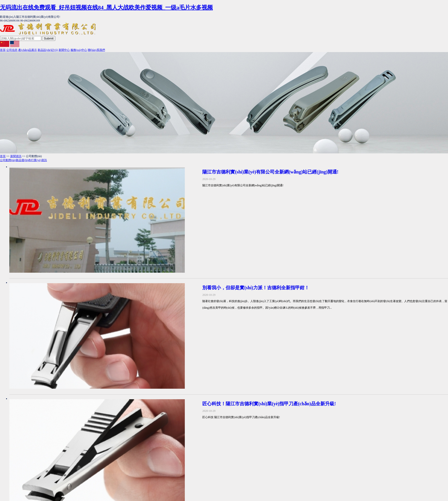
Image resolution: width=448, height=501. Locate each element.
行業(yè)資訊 (39, 160)
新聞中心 (64, 50)
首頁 (3, 50)
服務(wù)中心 (79, 50)
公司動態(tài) (8, 160)
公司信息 (12, 50)
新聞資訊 (16, 156)
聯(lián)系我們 (96, 50)
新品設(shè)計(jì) (48, 50)
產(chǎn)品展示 (28, 50)
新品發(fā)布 (23, 160)
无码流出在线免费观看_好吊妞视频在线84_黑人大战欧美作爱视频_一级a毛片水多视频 (106, 7)
